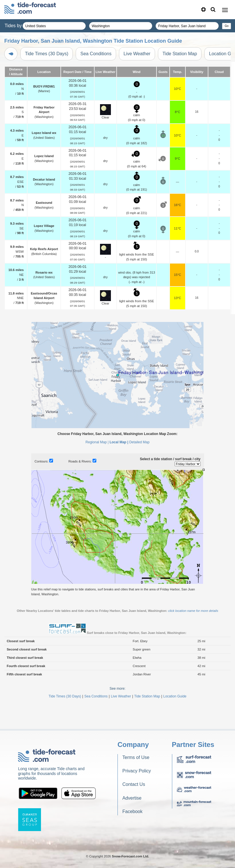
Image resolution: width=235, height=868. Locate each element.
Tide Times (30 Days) (47, 54)
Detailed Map (139, 442)
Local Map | (119, 442)
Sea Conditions (96, 54)
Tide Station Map (180, 54)
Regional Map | (97, 442)
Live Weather (137, 54)
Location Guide (175, 696)
